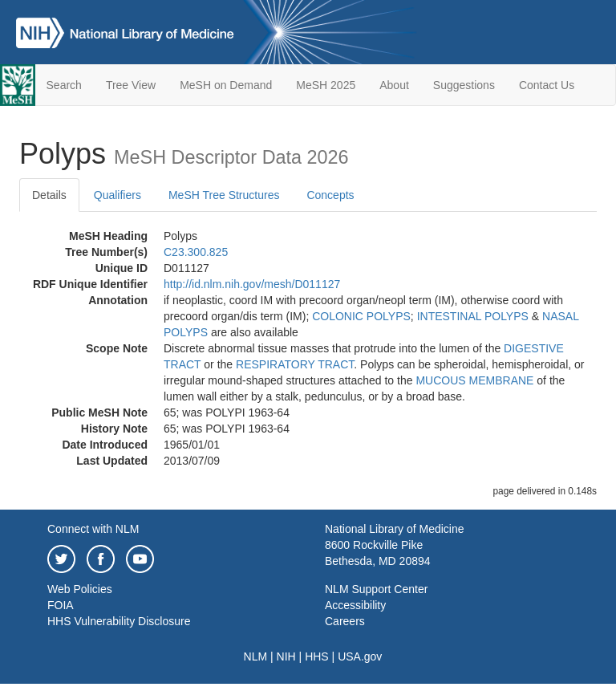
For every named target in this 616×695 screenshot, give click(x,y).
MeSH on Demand (226, 85)
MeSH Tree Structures (224, 195)
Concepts (330, 195)
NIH (286, 656)
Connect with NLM (93, 529)
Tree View (131, 85)
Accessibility (355, 605)
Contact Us (547, 85)
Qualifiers (118, 195)
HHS (317, 656)
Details (49, 195)
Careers (345, 621)
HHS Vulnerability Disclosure (119, 621)
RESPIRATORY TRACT (295, 364)
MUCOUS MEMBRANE (474, 380)
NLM (256, 656)
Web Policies (80, 589)
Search (64, 85)
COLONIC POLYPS (361, 316)
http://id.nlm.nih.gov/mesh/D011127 (252, 284)
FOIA (61, 605)
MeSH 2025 (326, 85)
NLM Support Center (376, 589)
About (394, 85)
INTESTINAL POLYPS (473, 316)
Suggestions (464, 85)
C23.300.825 (196, 252)
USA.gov (360, 656)
